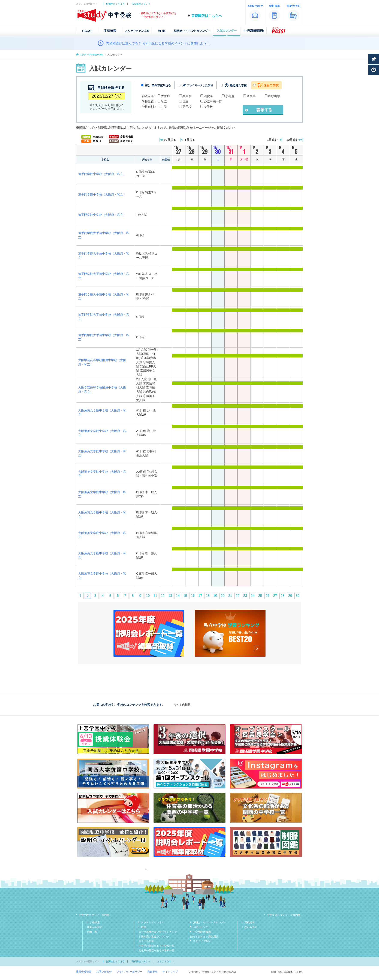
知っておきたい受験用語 (204, 937)
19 (215, 596)
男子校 (187, 107)
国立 (185, 101)
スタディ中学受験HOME (91, 55)
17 (200, 596)
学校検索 (95, 922)
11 (155, 596)
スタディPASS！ (202, 941)
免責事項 (152, 972)
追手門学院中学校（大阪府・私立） (102, 174)
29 (290, 596)
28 (283, 596)
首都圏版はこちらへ (207, 16)
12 (163, 596)
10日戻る (170, 140)
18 (208, 596)
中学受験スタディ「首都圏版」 (285, 915)
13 (170, 596)
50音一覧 (92, 932)
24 (253, 596)
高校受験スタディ (141, 4)
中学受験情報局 (202, 932)
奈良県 (251, 96)
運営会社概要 (84, 972)
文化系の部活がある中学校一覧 (157, 950)
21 (230, 596)
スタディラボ (164, 961)
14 (178, 596)
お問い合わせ (104, 972)
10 (148, 596)
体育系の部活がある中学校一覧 (157, 946)
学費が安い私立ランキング (154, 937)
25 (260, 596)
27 (275, 596)
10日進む (292, 140)
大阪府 (166, 96)
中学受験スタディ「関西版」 (95, 915)
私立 (164, 101)
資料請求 (249, 922)
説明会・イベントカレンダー (209, 922)
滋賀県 (208, 96)
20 (223, 596)
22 (238, 596)
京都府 (230, 96)
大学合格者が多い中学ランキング (158, 932)
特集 (144, 927)
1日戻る (190, 140)
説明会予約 (251, 927)
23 (245, 596)
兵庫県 (187, 96)
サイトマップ (170, 972)
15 (185, 596)
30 (298, 596)
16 (193, 596)
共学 (164, 107)
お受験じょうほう (115, 4)
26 (268, 596)
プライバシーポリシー (130, 972)
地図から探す (95, 927)
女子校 (208, 107)
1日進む (273, 140)
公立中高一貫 (213, 101)
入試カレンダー (202, 927)
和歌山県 (274, 96)
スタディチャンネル (153, 922)
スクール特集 (146, 941)
